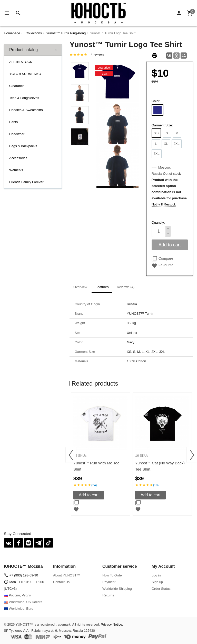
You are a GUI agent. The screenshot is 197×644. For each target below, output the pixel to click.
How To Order (113, 575)
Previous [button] (71, 455)
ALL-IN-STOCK (21, 62)
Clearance (17, 86)
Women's (16, 170)
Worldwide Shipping (117, 589)
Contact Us (61, 582)
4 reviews (97, 54)
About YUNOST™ (67, 575)
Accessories (18, 158)
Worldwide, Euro (19, 609)
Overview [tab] (80, 287)
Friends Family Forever (26, 182)
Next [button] (192, 455)
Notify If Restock (164, 204)
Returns (108, 595)
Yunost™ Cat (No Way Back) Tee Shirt (160, 466)
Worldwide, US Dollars (23, 602)
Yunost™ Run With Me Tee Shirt (96, 466)
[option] (100, 454)
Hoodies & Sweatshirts (26, 110)
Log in (156, 575)
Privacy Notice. (112, 624)
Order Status (161, 589)
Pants (13, 122)
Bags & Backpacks (23, 146)
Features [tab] (102, 287)
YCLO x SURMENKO (25, 74)
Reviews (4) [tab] (126, 287)
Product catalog (23, 50)
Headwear (17, 134)
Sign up (157, 582)
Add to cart (89, 495)
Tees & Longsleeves (24, 98)
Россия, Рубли (18, 595)
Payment (109, 582)
